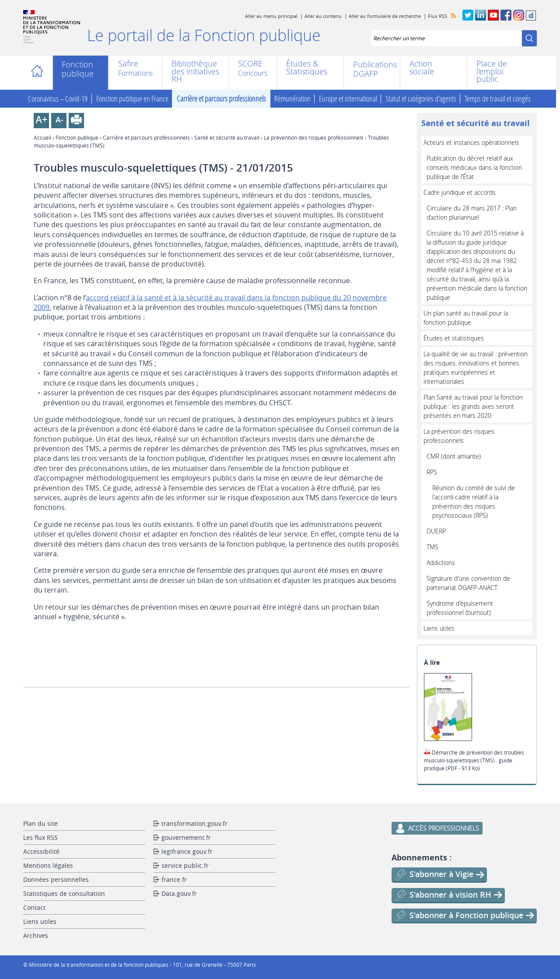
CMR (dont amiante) (454, 456)
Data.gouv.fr (179, 893)
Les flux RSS (40, 837)
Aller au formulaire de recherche (385, 16)
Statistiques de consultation (64, 893)
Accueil (40, 73)
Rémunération (292, 99)
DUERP (436, 531)
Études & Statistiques (307, 68)
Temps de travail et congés (498, 99)
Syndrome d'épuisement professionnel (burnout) (460, 608)
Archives (36, 935)
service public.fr (185, 865)
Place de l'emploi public (492, 72)
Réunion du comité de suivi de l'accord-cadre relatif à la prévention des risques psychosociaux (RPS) (474, 502)
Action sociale (422, 68)
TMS (432, 547)
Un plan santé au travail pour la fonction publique (466, 318)
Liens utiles (439, 628)
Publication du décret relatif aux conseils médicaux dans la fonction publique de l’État (474, 167)
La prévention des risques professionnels (314, 137)
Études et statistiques (454, 338)
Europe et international (348, 99)
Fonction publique (78, 69)
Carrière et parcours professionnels (221, 99)
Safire (128, 64)
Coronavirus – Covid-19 (58, 99)
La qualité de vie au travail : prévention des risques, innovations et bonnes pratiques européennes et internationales (476, 368)
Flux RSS (437, 16)
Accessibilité (41, 851)
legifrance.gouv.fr (187, 851)
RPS (432, 472)
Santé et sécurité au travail (227, 137)
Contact (34, 907)
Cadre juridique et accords (460, 192)
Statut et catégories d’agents (421, 99)
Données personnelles (56, 879)
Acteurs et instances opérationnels (471, 142)
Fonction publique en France (132, 99)
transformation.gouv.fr (194, 823)
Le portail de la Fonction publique (204, 35)
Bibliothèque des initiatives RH (195, 72)
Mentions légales (48, 865)
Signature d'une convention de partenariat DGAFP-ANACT (468, 583)
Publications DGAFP (372, 69)
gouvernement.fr (186, 837)
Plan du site (40, 823)
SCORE (250, 64)
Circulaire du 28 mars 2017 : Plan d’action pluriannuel (472, 213)
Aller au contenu (323, 16)
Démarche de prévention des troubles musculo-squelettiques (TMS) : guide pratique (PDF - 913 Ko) (474, 760)
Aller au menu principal (271, 16)
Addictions (441, 563)
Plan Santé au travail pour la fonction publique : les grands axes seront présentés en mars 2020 (473, 406)
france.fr (174, 879)
